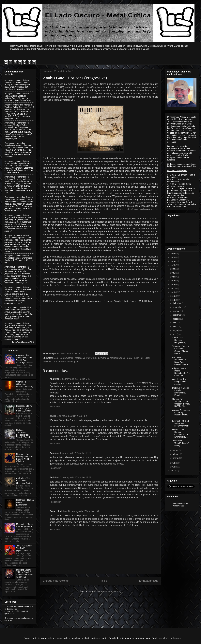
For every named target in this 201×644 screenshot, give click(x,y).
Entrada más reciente (56, 581)
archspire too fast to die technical (18, 106)
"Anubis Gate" (50, 87)
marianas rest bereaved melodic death (15, 97)
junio (175, 327)
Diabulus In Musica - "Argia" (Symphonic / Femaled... (181, 391)
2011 (173, 471)
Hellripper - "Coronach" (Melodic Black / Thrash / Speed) (23, 434)
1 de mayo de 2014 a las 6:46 (75, 379)
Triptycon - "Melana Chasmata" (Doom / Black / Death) (181, 350)
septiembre (178, 315)
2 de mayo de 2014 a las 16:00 (76, 453)
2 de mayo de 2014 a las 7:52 (72, 416)
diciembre (177, 303)
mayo (175, 330)
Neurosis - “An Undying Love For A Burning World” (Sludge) (25, 458)
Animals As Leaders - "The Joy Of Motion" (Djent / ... (181, 414)
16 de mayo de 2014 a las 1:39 (84, 511)
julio (175, 323)
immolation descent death (16, 82)
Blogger (177, 638)
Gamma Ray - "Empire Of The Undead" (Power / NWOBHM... (181, 403)
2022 (173, 269)
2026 (173, 254)
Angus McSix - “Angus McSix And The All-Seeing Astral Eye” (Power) (25, 359)
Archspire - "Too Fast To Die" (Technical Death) (24, 481)
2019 (173, 281)
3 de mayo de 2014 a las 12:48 (76, 477)
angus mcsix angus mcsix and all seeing (17, 311)
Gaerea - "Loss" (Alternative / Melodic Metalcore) (25, 384)
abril (175, 334)
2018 (173, 284)
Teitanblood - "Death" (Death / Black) (180, 443)
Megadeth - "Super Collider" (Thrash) (25, 525)
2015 (173, 296)
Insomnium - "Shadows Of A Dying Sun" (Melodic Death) (180, 361)
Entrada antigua (149, 581)
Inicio (104, 581)
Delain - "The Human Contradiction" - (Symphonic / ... (180, 433)
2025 (173, 257)
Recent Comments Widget (25, 342)
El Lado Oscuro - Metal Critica (18, 307)
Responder (55, 407)
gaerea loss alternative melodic (19, 198)
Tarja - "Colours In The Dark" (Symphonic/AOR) (24, 548)
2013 (173, 463)
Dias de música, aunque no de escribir (179, 382)
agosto (176, 319)
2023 (173, 265)
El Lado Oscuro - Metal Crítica (180, 505)
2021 (173, 273)
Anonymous (10, 80)
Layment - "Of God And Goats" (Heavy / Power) (180, 423)
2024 (173, 261)
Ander (7, 105)
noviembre (178, 307)
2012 (173, 467)
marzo (176, 450)
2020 (173, 277)
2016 (173, 292)
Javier (53, 416)
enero (176, 458)
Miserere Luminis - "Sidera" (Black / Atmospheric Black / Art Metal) (24, 573)
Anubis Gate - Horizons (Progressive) (179, 340)
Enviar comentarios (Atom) (108, 591)
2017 (173, 288)
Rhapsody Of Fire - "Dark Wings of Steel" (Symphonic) (25, 408)
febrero (176, 454)
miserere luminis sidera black (18, 289)
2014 (173, 300)
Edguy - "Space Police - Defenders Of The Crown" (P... (181, 372)
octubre (176, 311)
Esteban (8, 143)
